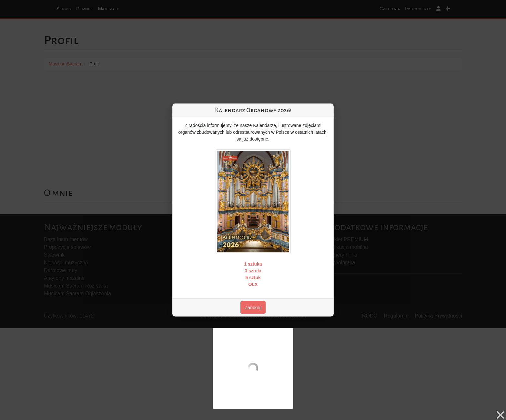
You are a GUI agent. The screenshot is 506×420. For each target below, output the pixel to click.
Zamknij (253, 307)
